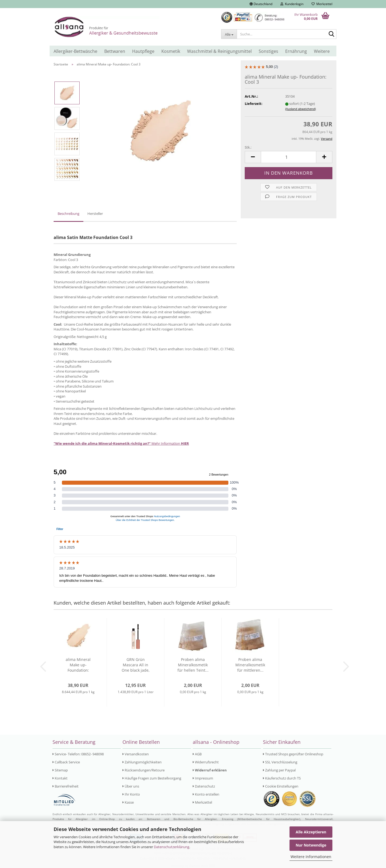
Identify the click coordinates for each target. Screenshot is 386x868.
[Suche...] (229, 34)
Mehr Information (121, 443)
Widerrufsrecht (206, 762)
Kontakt (60, 778)
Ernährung (296, 51)
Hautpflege (143, 51)
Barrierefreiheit (66, 786)
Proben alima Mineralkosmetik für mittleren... (250, 665)
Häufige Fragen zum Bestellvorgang (152, 778)
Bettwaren (115, 51)
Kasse (128, 802)
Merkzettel (322, 4)
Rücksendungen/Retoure (144, 770)
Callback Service (66, 762)
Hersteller (95, 214)
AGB (197, 754)
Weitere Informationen (311, 857)
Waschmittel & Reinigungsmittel (219, 51)
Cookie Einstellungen (281, 786)
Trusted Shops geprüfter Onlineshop (293, 754)
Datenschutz (204, 786)
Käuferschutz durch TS (282, 778)
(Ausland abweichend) (300, 109)
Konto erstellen (206, 794)
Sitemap (60, 770)
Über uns (131, 786)
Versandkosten (136, 754)
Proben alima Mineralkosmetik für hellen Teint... (193, 665)
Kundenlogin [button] (292, 4)
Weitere (322, 51)
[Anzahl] (289, 157)
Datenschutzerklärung (172, 847)
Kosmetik (171, 51)
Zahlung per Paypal (279, 770)
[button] (261, 4)
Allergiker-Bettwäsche (75, 51)
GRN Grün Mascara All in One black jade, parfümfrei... (136, 665)
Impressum (203, 778)
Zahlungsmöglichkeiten (142, 762)
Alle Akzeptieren (311, 832)
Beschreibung (68, 214)
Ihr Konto (131, 794)
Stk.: (248, 147)
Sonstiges (268, 51)
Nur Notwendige (311, 845)
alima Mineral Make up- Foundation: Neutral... (78, 665)
